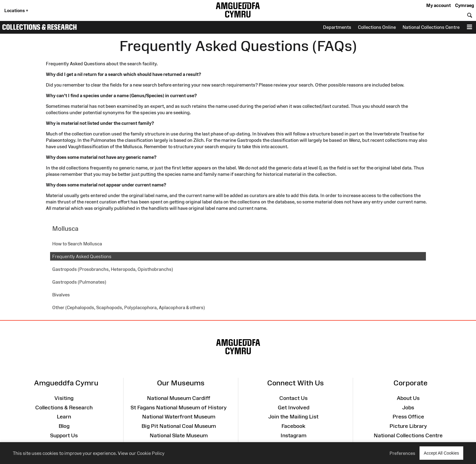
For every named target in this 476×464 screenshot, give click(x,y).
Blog (64, 426)
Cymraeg (464, 5)
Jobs (408, 408)
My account (439, 5)
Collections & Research (39, 27)
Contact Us (293, 398)
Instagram (293, 435)
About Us (408, 398)
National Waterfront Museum (179, 417)
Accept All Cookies (441, 453)
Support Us (64, 435)
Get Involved (294, 408)
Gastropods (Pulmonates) (79, 282)
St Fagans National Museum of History (179, 408)
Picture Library (408, 426)
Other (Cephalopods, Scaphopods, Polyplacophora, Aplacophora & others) (129, 307)
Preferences (402, 453)
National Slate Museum (179, 435)
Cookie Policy (151, 453)
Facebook (293, 426)
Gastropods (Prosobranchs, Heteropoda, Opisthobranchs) (113, 269)
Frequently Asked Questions (82, 256)
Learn (64, 417)
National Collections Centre (431, 27)
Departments (337, 27)
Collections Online (377, 27)
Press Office (408, 417)
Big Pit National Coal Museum (179, 426)
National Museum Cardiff (179, 398)
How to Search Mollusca (77, 244)
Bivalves (61, 295)
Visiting (64, 398)
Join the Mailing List (293, 417)
